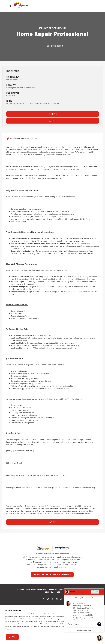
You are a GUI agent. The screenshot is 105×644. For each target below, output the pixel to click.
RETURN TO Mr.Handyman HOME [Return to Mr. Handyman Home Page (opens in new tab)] (32, 590)
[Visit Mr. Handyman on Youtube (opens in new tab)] (61, 599)
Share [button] (53, 114)
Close (12, 637)
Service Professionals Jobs (62, 590)
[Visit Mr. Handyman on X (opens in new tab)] (48, 599)
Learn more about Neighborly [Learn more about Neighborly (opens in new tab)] (52, 575)
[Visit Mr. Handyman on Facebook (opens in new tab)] (43, 599)
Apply (53, 121)
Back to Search (53, 46)
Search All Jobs (53, 592)
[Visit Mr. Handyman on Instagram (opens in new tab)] (57, 599)
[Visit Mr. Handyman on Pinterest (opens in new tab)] (52, 599)
